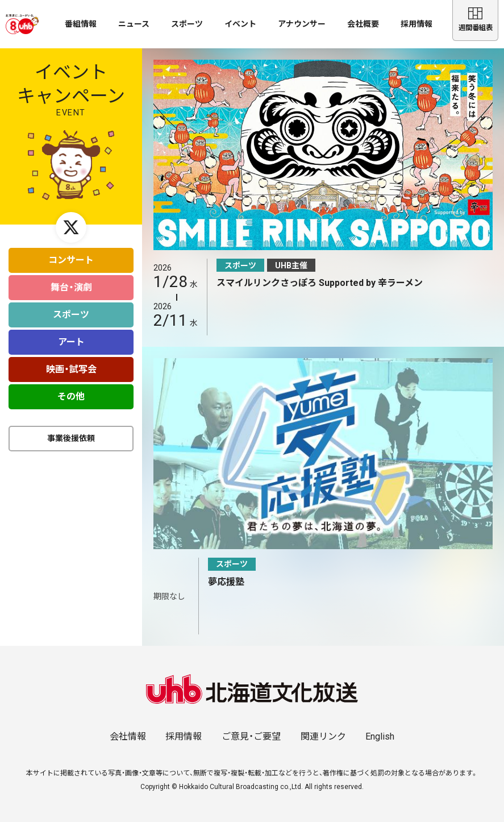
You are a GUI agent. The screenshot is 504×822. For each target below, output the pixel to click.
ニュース (134, 24)
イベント (240, 24)
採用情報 (416, 24)
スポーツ (187, 24)
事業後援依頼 (71, 433)
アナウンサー (302, 24)
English (380, 736)
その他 (71, 391)
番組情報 (81, 24)
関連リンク (323, 736)
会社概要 (363, 24)
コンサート (71, 255)
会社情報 (128, 736)
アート (71, 337)
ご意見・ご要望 (251, 736)
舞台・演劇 (71, 282)
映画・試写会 (71, 364)
